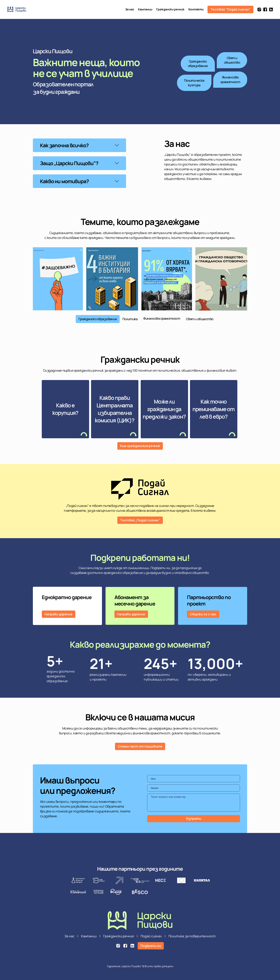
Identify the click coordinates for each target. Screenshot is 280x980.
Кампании (145, 9)
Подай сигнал (151, 936)
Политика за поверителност (192, 936)
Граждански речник (170, 9)
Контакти (196, 9)
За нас (130, 9)
